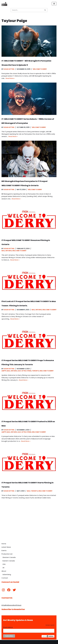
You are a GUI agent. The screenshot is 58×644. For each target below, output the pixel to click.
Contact (5, 578)
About (4, 571)
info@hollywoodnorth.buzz (11, 605)
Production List (7, 554)
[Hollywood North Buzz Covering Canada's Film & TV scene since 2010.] (4, 4)
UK (3, 568)
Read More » (10, 78)
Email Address (9, 627)
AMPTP (4, 371)
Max (3, 251)
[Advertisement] (29, 527)
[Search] (27, 10)
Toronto (35, 371)
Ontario (9, 251)
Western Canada (9, 557)
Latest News (6, 547)
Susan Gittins (9, 69)
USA (4, 564)
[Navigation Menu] (54, 4)
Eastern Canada (9, 561)
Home (4, 544)
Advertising (7, 574)
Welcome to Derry (40, 69)
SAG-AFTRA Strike (24, 371)
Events (4, 550)
